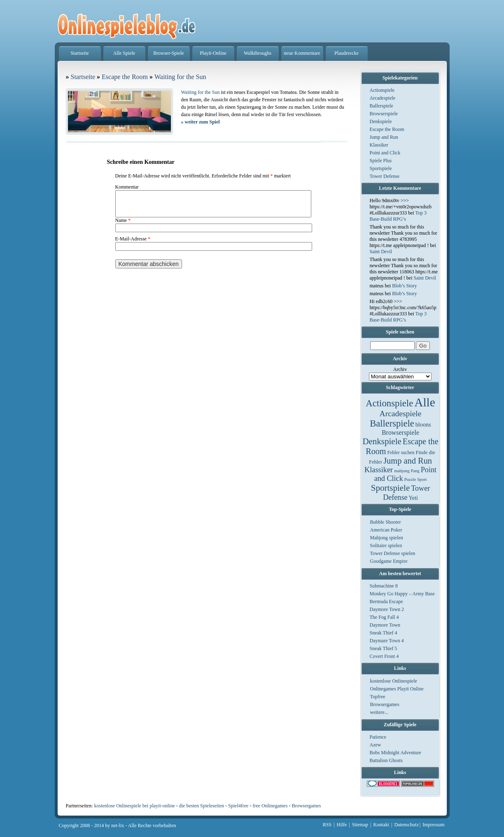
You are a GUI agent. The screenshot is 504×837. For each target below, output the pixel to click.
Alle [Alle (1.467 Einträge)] (425, 402)
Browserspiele (384, 114)
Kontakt (381, 825)
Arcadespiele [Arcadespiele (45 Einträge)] (401, 414)
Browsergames (385, 704)
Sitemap (360, 825)
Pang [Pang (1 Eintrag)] (415, 471)
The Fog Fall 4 (384, 617)
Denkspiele (381, 121)
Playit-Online (213, 53)
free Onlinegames (270, 806)
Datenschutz (406, 825)
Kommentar (127, 187)
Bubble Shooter (386, 522)
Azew (376, 745)
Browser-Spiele (168, 53)
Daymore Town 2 (387, 609)
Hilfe (342, 825)
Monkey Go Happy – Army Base (402, 594)
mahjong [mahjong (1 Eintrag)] (402, 471)
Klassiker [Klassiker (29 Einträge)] (379, 470)
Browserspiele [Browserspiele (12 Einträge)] (400, 432)
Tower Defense (385, 176)
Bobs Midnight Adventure (395, 753)
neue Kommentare (302, 53)
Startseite (80, 53)
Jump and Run (384, 137)
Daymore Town (385, 625)
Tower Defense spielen (393, 553)
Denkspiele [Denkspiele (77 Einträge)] (382, 441)
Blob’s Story (404, 286)
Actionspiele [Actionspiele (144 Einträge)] (389, 403)
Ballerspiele (381, 106)
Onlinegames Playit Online (397, 689)
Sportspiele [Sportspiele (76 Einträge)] (391, 488)
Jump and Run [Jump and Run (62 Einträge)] (408, 461)
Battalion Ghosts (386, 760)
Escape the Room (387, 129)
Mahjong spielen (387, 538)
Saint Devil (381, 252)
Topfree (378, 697)
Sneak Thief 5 (384, 648)
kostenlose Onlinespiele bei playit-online (134, 806)
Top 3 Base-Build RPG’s (398, 216)
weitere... (379, 712)
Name (123, 225)
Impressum (433, 825)
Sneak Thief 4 (384, 633)
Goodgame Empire (389, 561)
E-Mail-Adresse (133, 244)
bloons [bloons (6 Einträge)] (423, 424)
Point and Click (385, 153)
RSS (327, 825)
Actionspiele (382, 90)
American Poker (386, 530)
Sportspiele (381, 168)
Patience (378, 737)
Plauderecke (346, 53)
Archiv (400, 369)
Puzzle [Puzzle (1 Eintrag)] (410, 479)
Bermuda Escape (386, 602)
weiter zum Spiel (201, 122)
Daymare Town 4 (387, 641)
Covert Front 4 (384, 656)
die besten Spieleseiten (202, 806)
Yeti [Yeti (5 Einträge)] (413, 498)
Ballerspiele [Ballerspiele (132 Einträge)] (392, 423)
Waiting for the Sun (180, 77)
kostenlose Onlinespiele (394, 681)
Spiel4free (238, 806)
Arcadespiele (383, 98)
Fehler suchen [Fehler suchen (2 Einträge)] (401, 452)
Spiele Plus (381, 161)
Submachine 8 (384, 586)
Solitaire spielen (386, 546)
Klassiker (379, 145)
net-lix (118, 825)
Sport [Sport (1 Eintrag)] (422, 479)
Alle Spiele (124, 53)
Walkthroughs (258, 53)
